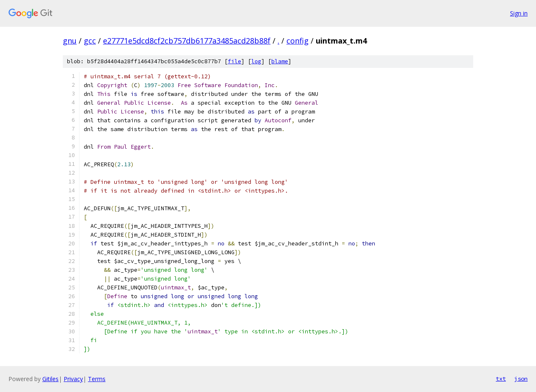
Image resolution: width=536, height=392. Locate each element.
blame (280, 61)
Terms (97, 379)
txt (501, 379)
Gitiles (50, 379)
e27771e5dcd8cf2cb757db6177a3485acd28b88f (187, 41)
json (521, 379)
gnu (70, 41)
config (298, 41)
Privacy (73, 379)
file (234, 61)
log (256, 61)
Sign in (519, 13)
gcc (90, 41)
